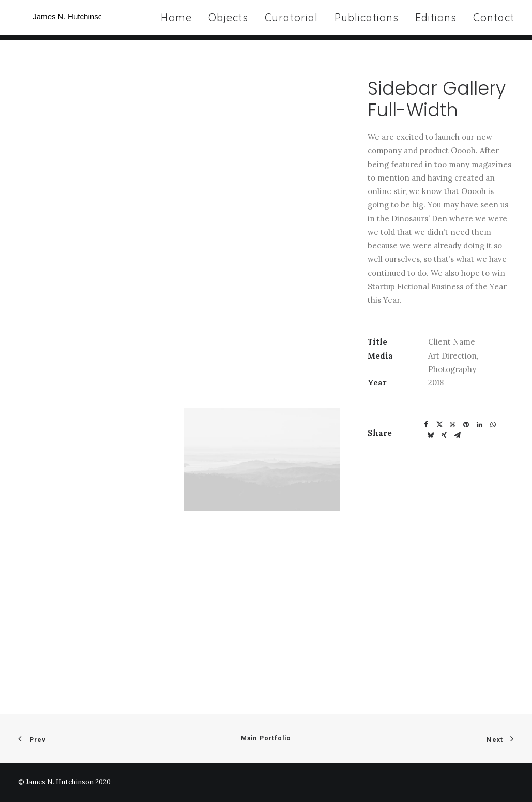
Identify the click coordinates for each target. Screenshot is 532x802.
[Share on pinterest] (466, 425)
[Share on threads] (453, 425)
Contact (494, 20)
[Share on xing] (444, 435)
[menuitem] (180, 20)
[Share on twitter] (439, 425)
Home (176, 20)
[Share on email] (458, 435)
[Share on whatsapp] (493, 425)
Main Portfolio (266, 738)
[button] (262, 459)
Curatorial (291, 20)
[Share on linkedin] (480, 425)
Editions (436, 20)
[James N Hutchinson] (83, 20)
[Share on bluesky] (431, 435)
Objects (228, 20)
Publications (367, 20)
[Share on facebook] (426, 425)
